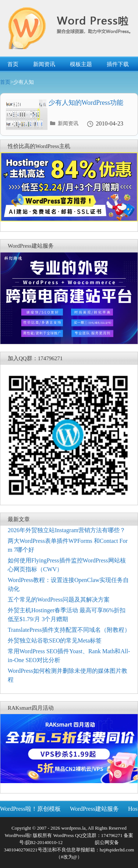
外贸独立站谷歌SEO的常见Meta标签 (55, 640)
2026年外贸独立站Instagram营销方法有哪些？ (67, 530)
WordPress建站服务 (94, 809)
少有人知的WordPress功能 (86, 103)
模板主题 (81, 64)
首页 (13, 64)
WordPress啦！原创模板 (30, 809)
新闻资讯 (44, 64)
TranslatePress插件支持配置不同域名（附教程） (69, 630)
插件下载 (118, 64)
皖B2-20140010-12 (44, 842)
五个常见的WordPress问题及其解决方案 (59, 600)
